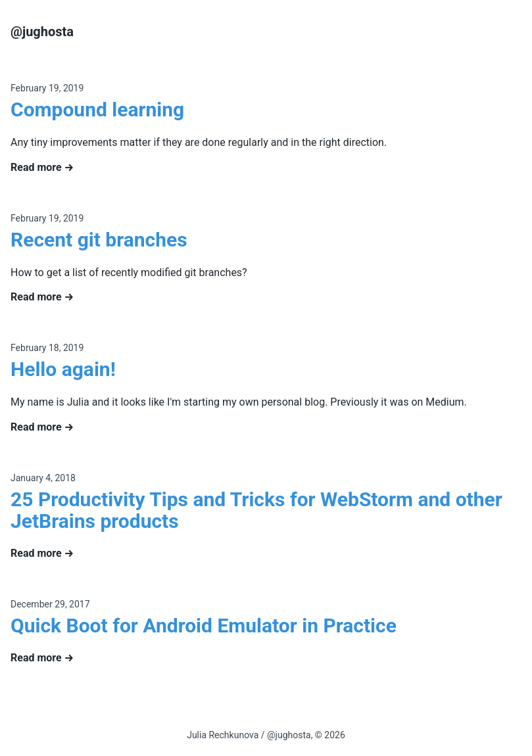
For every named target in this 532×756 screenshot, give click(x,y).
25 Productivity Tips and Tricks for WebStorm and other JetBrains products (256, 510)
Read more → (42, 167)
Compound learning (97, 109)
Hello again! (63, 369)
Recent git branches (99, 240)
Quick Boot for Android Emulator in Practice (204, 626)
